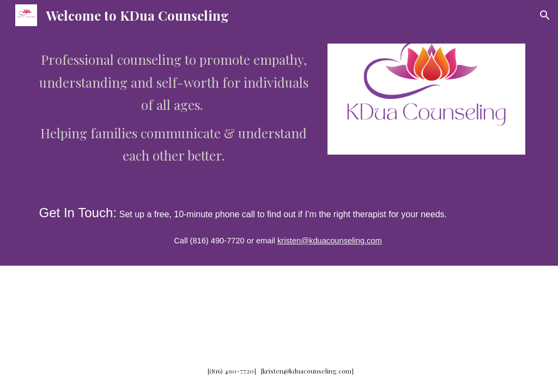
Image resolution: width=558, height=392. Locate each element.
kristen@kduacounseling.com (330, 241)
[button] (545, 15)
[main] (174, 107)
